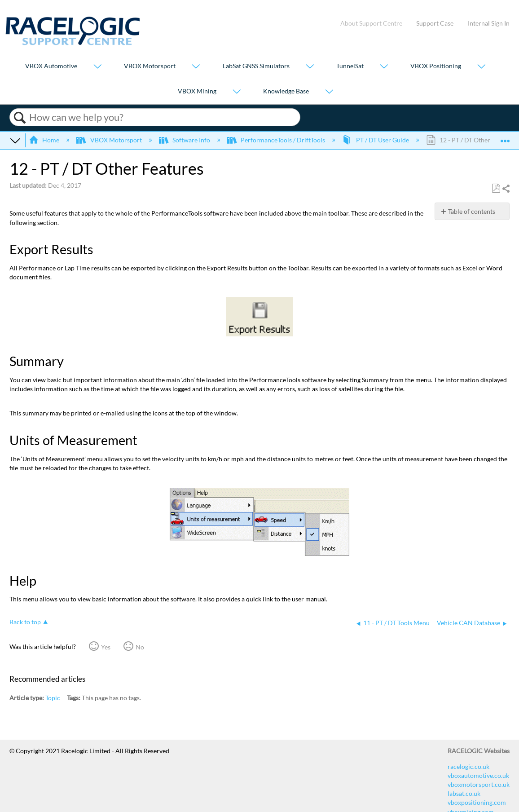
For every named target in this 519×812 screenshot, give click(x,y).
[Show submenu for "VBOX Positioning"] (481, 67)
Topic (53, 698)
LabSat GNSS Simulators (256, 66)
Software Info (185, 140)
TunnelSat (350, 66)
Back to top (25, 622)
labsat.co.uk (464, 793)
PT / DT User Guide (376, 140)
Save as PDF (496, 188)
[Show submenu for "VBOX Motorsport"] (196, 67)
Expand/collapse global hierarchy (15, 140)
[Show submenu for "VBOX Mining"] (237, 92)
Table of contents (472, 211)
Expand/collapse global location (505, 137)
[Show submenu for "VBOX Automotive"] (97, 67)
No (140, 647)
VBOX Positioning (436, 66)
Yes (106, 647)
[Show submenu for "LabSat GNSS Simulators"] (310, 67)
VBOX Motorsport (150, 66)
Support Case (435, 23)
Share (506, 189)
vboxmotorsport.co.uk (479, 784)
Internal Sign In (489, 23)
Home (45, 140)
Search (20, 118)
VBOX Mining (197, 91)
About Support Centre (371, 23)
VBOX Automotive (51, 66)
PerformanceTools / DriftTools (277, 140)
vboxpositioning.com (477, 802)
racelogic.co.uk (468, 766)
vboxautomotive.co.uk (478, 775)
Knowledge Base (286, 91)
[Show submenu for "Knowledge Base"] (329, 92)
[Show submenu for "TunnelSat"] (384, 67)
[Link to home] (73, 43)
